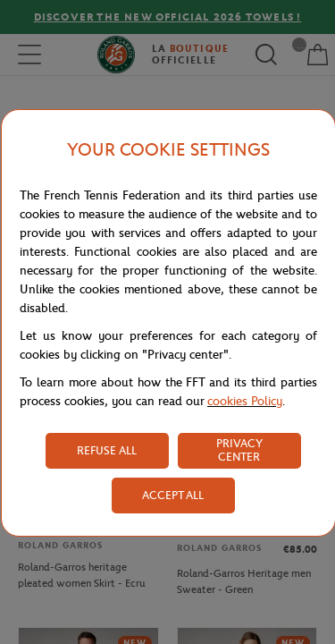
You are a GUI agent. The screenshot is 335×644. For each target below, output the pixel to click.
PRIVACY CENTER (239, 450)
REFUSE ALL (107, 450)
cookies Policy (245, 401)
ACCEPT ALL (173, 495)
